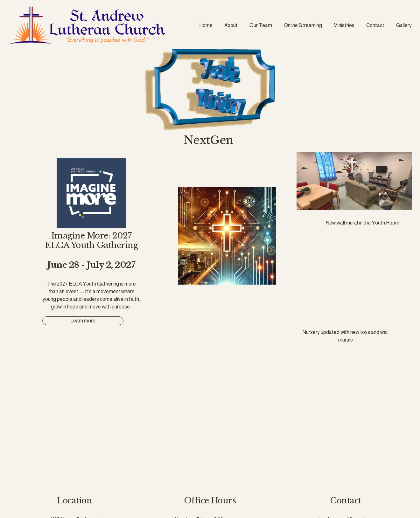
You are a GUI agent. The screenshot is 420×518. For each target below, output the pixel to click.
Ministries (344, 25)
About (231, 25)
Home (206, 25)
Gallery (404, 25)
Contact (375, 25)
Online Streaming (303, 25)
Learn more (83, 321)
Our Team (261, 25)
